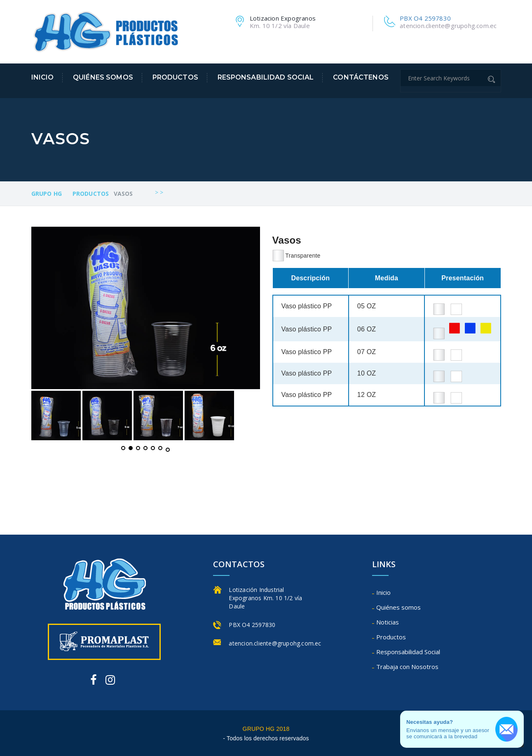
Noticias (388, 622)
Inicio (43, 77)
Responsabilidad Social (266, 77)
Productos (175, 77)
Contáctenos (361, 77)
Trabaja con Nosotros (407, 667)
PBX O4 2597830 (425, 18)
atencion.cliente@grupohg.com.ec (448, 26)
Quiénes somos (103, 77)
